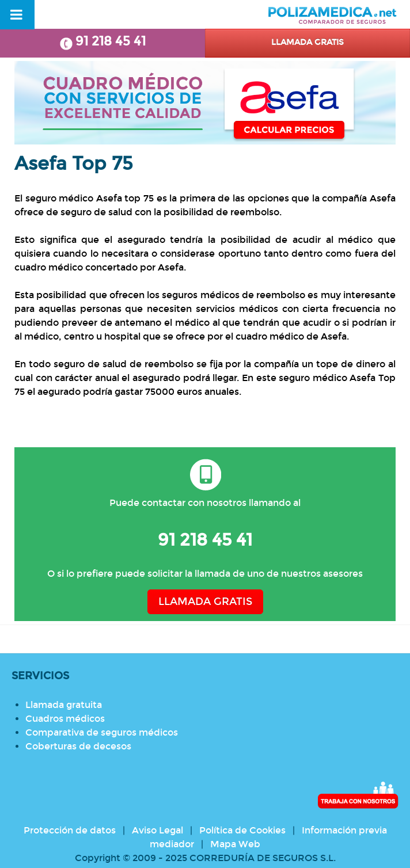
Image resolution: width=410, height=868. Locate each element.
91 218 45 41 (103, 42)
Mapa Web (235, 844)
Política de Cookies (242, 830)
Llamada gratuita (64, 705)
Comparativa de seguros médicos (102, 732)
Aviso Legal (157, 830)
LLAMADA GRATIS (205, 602)
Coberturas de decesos (78, 746)
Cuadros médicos (65, 719)
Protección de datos (70, 830)
